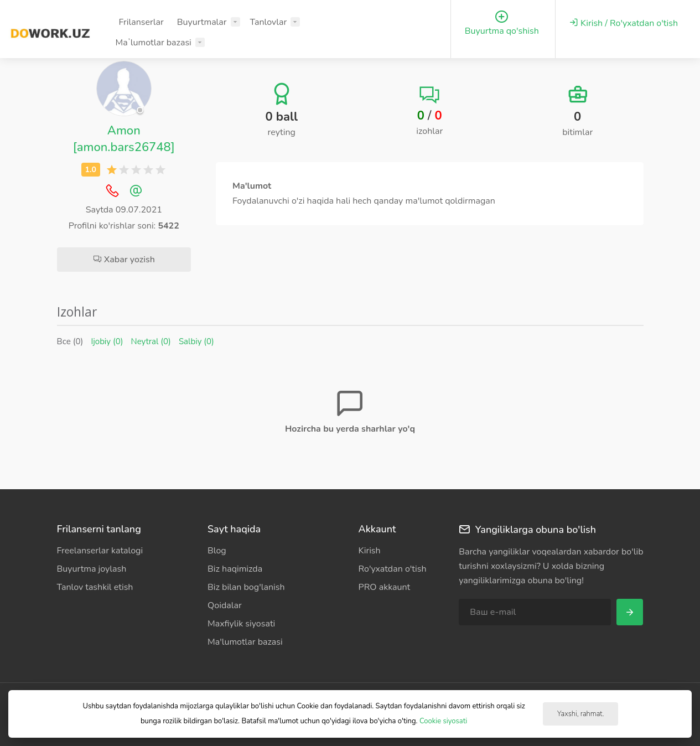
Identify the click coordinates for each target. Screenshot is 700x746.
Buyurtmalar (202, 22)
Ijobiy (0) (107, 341)
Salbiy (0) (196, 341)
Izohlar (77, 312)
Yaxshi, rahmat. (580, 714)
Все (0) (70, 341)
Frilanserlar (141, 22)
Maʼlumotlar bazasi (153, 43)
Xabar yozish (124, 260)
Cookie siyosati (443, 721)
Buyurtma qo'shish (502, 24)
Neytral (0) (151, 341)
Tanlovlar (269, 22)
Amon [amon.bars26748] (124, 139)
